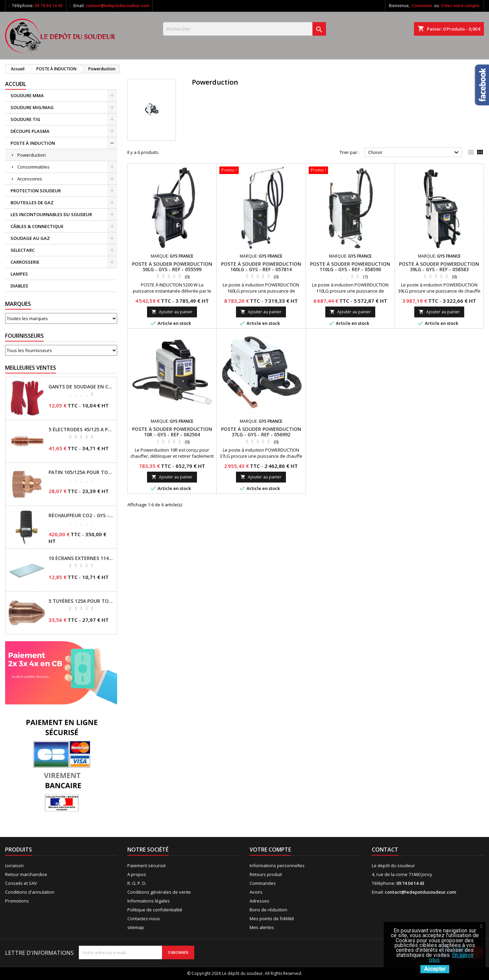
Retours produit (266, 874)
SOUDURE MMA (27, 95)
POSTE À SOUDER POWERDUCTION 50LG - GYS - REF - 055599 (172, 267)
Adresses (259, 901)
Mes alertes (262, 927)
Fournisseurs (24, 336)
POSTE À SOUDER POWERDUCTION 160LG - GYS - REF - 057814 (261, 267)
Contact (385, 850)
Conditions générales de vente (159, 892)
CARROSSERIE (25, 262)
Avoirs (256, 892)
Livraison (14, 865)
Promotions (17, 901)
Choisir (414, 153)
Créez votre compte (460, 6)
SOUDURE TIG (25, 119)
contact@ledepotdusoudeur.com (117, 6)
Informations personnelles (277, 865)
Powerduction (32, 155)
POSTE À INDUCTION (33, 143)
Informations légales (149, 901)
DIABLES (19, 286)
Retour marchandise (26, 874)
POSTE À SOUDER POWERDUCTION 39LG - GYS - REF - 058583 (439, 267)
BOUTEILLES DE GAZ (32, 203)
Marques (18, 304)
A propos (137, 874)
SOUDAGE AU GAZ (30, 238)
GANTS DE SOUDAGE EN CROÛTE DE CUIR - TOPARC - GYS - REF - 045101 (81, 387)
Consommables (33, 167)
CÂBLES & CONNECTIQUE (37, 226)
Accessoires (30, 179)
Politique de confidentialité (155, 910)
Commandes (263, 883)
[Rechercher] (244, 29)
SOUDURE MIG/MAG (32, 107)
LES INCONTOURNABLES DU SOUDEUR (51, 214)
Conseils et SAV (21, 883)
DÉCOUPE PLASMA (30, 131)
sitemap (136, 927)
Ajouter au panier (172, 312)
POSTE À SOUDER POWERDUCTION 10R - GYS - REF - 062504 (172, 432)
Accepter (435, 969)
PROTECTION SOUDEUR (36, 191)
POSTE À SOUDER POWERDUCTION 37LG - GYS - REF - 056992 (261, 432)
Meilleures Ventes (31, 368)
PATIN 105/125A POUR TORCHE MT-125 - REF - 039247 (81, 472)
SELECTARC (23, 250)
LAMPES (19, 274)
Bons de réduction (268, 910)
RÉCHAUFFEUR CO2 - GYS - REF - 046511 (81, 515)
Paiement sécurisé (147, 865)
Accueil (16, 84)
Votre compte (270, 850)
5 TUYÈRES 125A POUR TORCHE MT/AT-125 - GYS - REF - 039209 (81, 601)
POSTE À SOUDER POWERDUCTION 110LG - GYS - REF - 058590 (350, 267)
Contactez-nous (144, 918)
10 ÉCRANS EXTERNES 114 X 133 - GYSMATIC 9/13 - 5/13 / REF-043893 (81, 558)
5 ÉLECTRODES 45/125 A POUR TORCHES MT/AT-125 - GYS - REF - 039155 (81, 430)
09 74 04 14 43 (49, 6)
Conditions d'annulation (30, 892)
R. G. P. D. (137, 883)
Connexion (422, 6)
